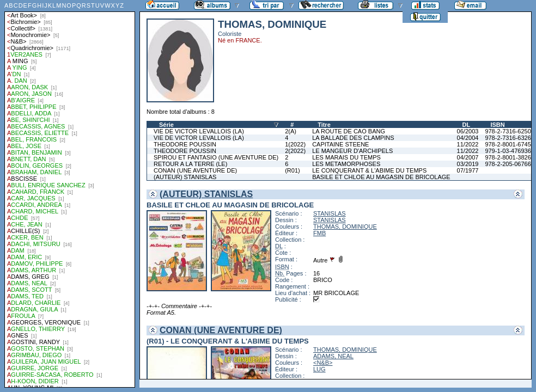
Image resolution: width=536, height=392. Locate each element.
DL (467, 125)
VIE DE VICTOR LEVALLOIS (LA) (199, 131)
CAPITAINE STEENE (340, 144)
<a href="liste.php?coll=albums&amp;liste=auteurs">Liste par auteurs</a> (70, 194)
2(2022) (295, 151)
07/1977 (468, 170)
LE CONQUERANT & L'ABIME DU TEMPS (369, 170)
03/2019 (468, 164)
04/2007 (468, 157)
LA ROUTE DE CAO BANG (349, 131)
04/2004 (468, 138)
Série (166, 125)
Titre (324, 125)
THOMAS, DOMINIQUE (345, 226)
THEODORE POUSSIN (185, 144)
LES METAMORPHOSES (346, 164)
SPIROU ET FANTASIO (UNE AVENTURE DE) (216, 157)
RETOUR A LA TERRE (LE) (190, 164)
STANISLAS (330, 213)
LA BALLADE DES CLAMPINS (353, 138)
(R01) (293, 170)
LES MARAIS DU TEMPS (346, 157)
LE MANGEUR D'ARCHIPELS (352, 151)
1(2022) (295, 144)
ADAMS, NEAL (333, 356)
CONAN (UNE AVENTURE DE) (195, 170)
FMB (319, 233)
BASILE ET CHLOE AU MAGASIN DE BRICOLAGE (381, 177)
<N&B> (323, 363)
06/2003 (468, 131)
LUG (319, 369)
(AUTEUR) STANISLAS (185, 177)
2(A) (291, 131)
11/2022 (468, 144)
